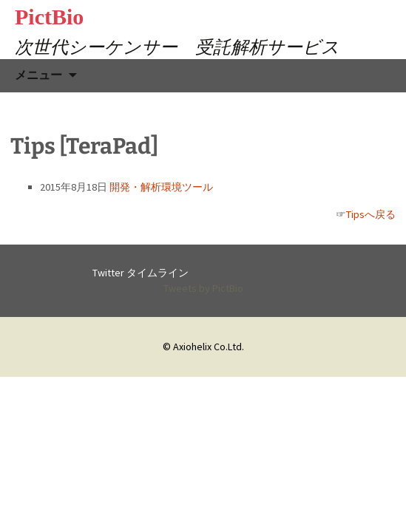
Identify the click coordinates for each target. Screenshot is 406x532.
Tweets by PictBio (203, 288)
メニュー (38, 75)
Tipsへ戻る (371, 214)
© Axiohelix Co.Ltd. (203, 347)
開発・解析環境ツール (161, 187)
